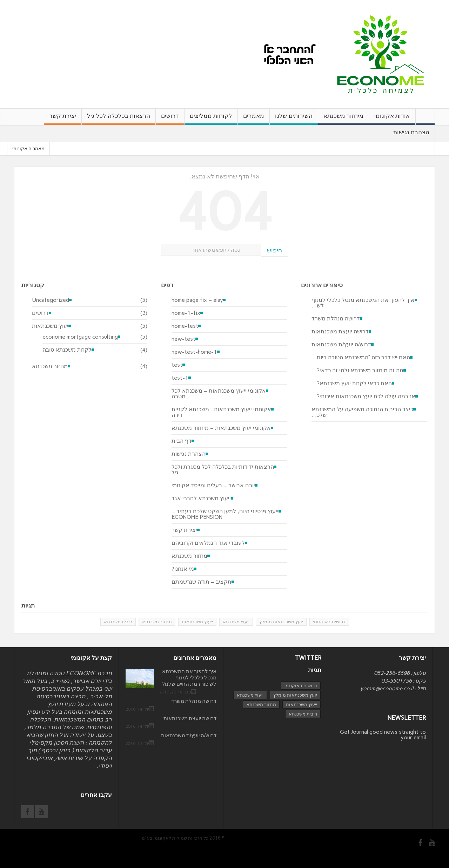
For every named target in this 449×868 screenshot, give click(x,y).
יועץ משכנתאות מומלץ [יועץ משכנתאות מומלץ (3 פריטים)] (295, 695)
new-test (183, 339)
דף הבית (182, 441)
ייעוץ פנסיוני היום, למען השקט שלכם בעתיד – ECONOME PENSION (225, 514)
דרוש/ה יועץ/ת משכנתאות (341, 345)
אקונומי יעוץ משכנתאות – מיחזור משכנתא (221, 428)
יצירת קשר (63, 119)
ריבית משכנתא (118, 622)
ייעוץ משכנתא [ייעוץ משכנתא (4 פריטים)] (250, 695)
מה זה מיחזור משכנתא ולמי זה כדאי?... (357, 371)
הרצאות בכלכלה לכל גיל (119, 119)
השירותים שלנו (294, 119)
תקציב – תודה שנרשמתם (202, 582)
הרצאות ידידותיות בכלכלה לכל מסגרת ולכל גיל (223, 470)
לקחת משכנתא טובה (67, 350)
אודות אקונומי (392, 119)
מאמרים (254, 119)
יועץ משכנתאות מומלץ (281, 622)
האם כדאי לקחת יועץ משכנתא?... (352, 384)
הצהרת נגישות (411, 135)
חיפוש (274, 250)
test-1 (180, 378)
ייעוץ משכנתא (236, 622)
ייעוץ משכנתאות (197, 622)
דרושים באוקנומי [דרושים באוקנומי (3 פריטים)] (301, 686)
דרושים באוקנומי (329, 622)
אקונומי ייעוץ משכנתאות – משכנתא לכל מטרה (219, 394)
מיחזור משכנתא (343, 119)
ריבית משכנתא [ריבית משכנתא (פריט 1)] (303, 714)
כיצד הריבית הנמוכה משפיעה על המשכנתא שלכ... (362, 412)
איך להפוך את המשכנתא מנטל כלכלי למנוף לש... (363, 303)
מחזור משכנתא (50, 366)
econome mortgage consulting (80, 337)
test (177, 365)
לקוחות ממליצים (211, 119)
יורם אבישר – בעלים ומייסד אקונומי (213, 486)
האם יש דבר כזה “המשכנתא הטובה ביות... (361, 358)
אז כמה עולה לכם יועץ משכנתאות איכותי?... (363, 396)
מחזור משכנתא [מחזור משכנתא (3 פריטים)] (261, 704)
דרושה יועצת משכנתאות (340, 332)
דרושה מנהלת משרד (336, 319)
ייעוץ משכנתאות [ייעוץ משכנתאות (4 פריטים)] (301, 704)
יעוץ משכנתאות (50, 326)
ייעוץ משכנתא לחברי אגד (201, 499)
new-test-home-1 (194, 352)
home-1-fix (186, 313)
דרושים (170, 119)
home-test (185, 326)
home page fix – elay (197, 300)
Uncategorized (51, 300)
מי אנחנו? (183, 569)
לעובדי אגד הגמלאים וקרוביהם (208, 543)
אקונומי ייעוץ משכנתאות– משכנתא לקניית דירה (221, 412)
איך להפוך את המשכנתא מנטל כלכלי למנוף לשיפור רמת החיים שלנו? (189, 678)
